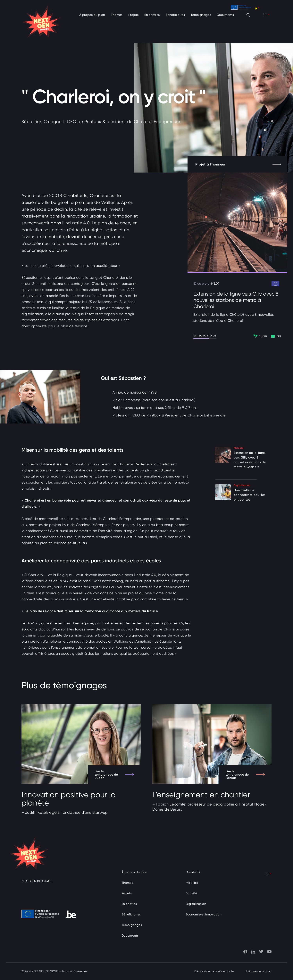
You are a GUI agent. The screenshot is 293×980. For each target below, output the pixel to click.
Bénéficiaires (175, 15)
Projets (134, 15)
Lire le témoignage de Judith (114, 775)
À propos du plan (92, 15)
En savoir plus (205, 335)
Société (192, 893)
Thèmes (117, 15)
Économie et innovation (204, 914)
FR (265, 15)
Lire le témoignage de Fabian (245, 775)
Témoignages (201, 15)
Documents (225, 15)
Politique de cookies (259, 971)
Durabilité (193, 872)
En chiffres (152, 15)
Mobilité (192, 883)
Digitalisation (196, 904)
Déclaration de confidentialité (214, 971)
